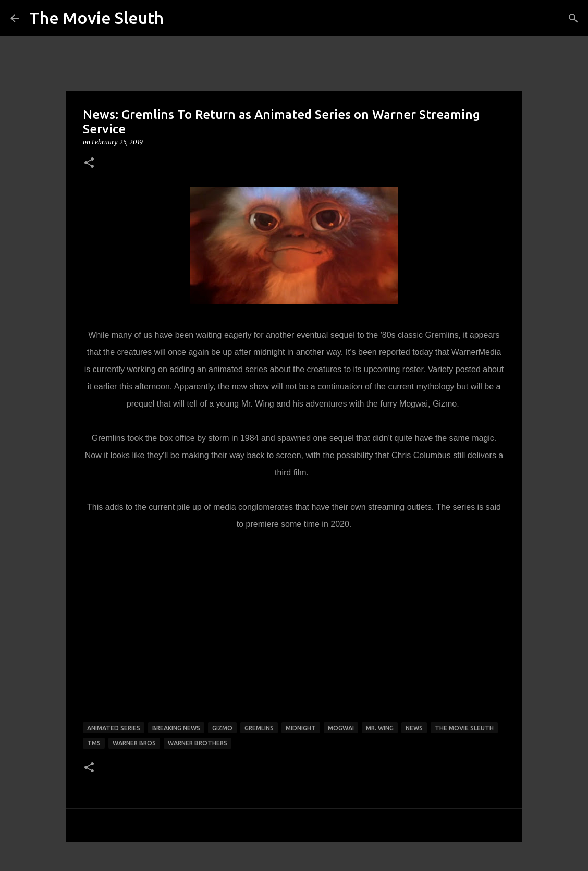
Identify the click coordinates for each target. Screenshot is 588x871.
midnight (301, 728)
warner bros (134, 743)
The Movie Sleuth (96, 18)
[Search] (573, 18)
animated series (114, 728)
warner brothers (198, 743)
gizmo (222, 728)
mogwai (341, 728)
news (414, 728)
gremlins (259, 728)
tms (94, 743)
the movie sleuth (464, 728)
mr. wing (380, 728)
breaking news (176, 728)
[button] (89, 163)
